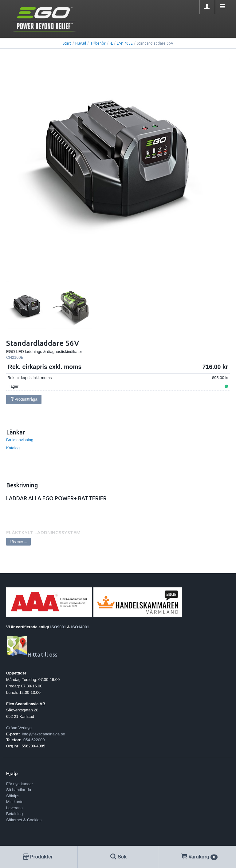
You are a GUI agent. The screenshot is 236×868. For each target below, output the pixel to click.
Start (67, 43)
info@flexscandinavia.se (43, 734)
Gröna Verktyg (19, 728)
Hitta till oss (32, 655)
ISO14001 (80, 627)
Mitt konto (15, 802)
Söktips (13, 796)
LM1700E (125, 43)
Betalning (14, 814)
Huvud (81, 43)
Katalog (13, 448)
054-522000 (34, 740)
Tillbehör (98, 43)
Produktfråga (24, 399)
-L (111, 43)
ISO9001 (58, 627)
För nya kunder (20, 784)
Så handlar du (19, 790)
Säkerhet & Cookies (24, 820)
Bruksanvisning (20, 440)
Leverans (14, 808)
